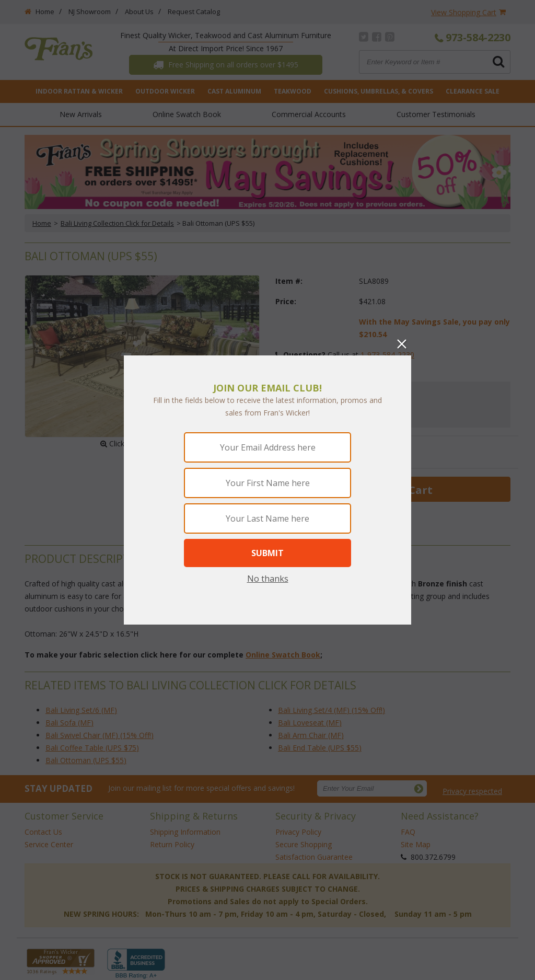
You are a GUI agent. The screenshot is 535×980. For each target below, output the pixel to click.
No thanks (268, 579)
